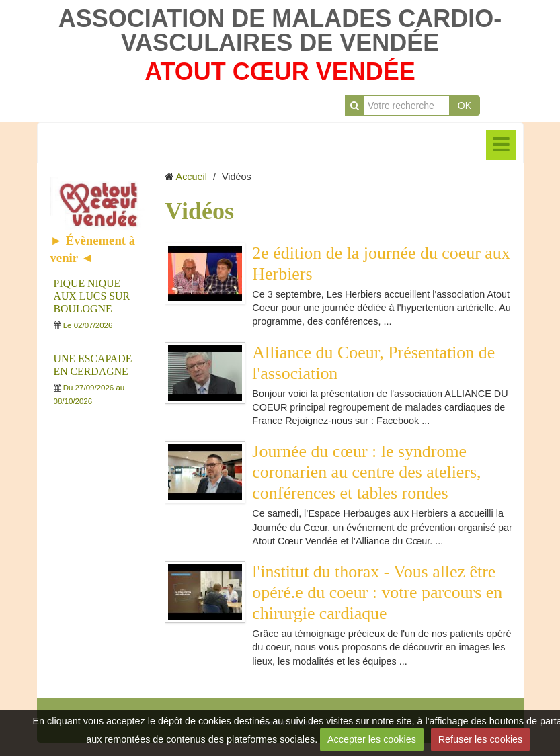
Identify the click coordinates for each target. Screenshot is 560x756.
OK (465, 106)
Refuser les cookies (481, 739)
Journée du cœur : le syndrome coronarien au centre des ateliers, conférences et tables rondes (366, 472)
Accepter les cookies (372, 739)
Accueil (192, 177)
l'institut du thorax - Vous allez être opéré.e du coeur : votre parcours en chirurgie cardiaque (377, 592)
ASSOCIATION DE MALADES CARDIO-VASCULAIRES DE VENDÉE (280, 31)
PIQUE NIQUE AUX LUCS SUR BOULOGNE (92, 296)
